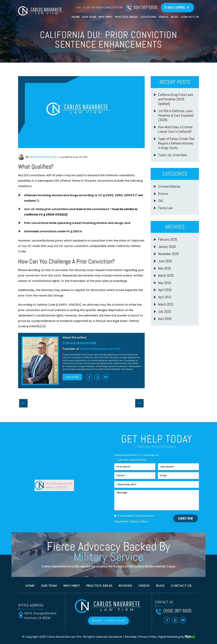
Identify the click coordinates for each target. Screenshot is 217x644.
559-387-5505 (145, 7)
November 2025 (168, 254)
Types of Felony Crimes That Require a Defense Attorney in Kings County (176, 143)
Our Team (89, 17)
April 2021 (165, 297)
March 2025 (166, 276)
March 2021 (166, 304)
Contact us (181, 586)
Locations (148, 17)
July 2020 (165, 312)
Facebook (90, 377)
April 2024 (165, 290)
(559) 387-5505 (177, 611)
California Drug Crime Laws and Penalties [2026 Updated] (176, 99)
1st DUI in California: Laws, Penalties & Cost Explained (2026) (176, 115)
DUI (55, 157)
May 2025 (165, 268)
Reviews (125, 586)
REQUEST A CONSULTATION (108, 621)
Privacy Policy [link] (148, 637)
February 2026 (168, 239)
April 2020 (165, 319)
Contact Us (190, 17)
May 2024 (165, 283)
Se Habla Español (175, 8)
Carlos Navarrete (39, 157)
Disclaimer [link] (116, 637)
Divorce (163, 194)
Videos (163, 17)
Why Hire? (105, 17)
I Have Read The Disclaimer (136, 516)
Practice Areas (126, 17)
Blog (175, 17)
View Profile (72, 377)
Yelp (98, 377)
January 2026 (167, 247)
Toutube (106, 377)
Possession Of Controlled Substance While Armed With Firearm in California (23, 403)
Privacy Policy (139, 522)
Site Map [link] (131, 637)
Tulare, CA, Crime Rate (173, 155)
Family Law (165, 208)
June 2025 (165, 261)
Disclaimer (121, 522)
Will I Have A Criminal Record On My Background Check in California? (139, 403)
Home (76, 17)
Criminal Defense (169, 187)
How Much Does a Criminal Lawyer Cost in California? (175, 129)
